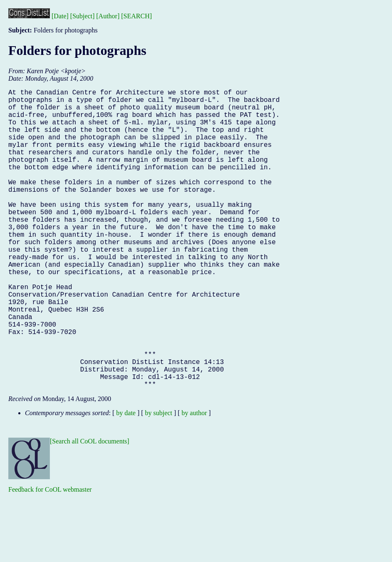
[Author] (108, 16)
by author (194, 479)
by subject (159, 479)
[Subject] (83, 16)
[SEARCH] (137, 16)
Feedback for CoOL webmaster (50, 556)
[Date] (60, 16)
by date (126, 479)
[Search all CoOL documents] (90, 508)
